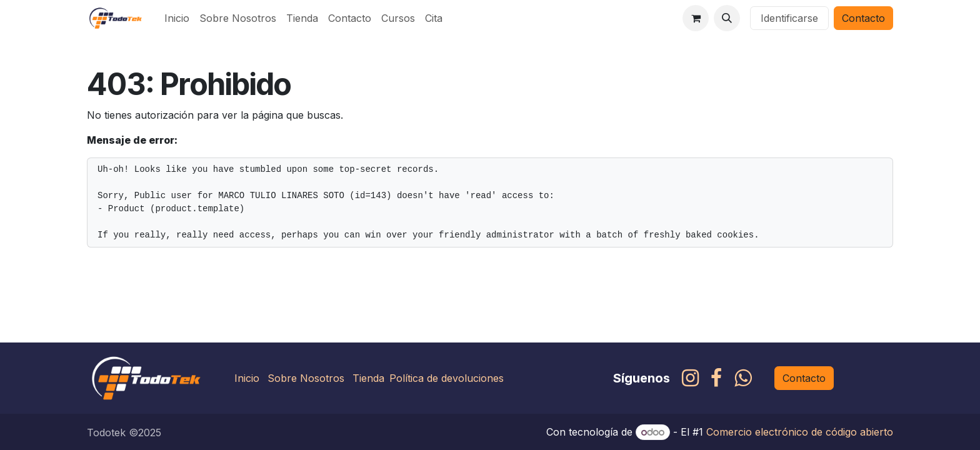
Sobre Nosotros (306, 378)
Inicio (247, 378)
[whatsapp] (743, 378)
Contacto (863, 18)
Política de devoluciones (447, 378)
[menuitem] (177, 18)
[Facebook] (716, 378)
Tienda (368, 378)
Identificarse (789, 18)
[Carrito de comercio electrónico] (696, 18)
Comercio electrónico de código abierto (800, 432)
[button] (727, 18)
